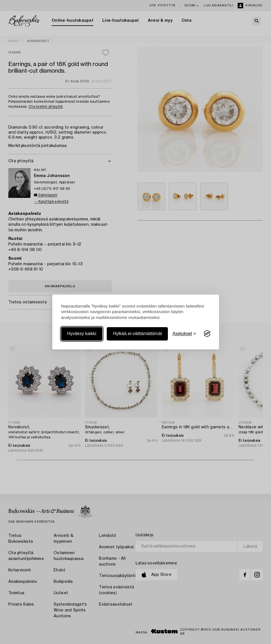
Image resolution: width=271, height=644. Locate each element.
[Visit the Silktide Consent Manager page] (207, 334)
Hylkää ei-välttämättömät (137, 334)
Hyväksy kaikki (82, 334)
